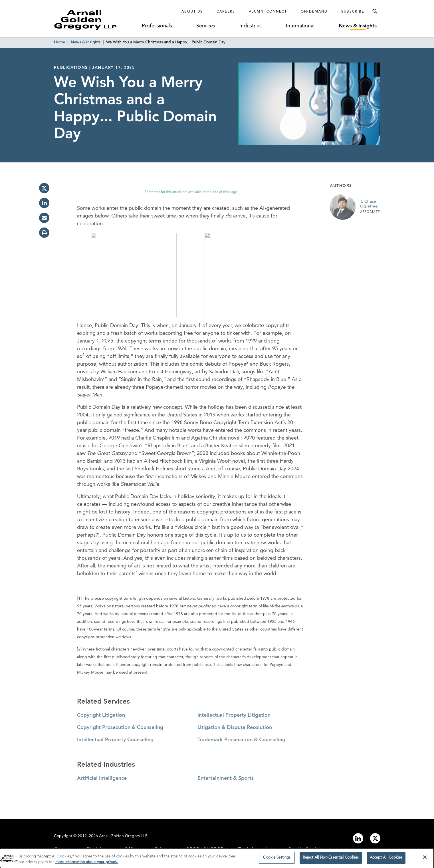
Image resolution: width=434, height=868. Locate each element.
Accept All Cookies (386, 860)
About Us (192, 12)
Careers (226, 12)
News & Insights (358, 26)
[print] (44, 233)
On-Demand (314, 12)
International (300, 26)
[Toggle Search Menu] (375, 11)
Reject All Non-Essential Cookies (331, 860)
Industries (251, 26)
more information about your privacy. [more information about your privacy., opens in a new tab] (87, 864)
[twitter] (44, 188)
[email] (44, 218)
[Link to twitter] (375, 838)
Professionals (157, 26)
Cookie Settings (277, 860)
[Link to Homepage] (96, 20)
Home (59, 42)
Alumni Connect (268, 12)
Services (206, 26)
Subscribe (353, 12)
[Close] (425, 859)
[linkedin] (44, 203)
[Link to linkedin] (358, 838)
